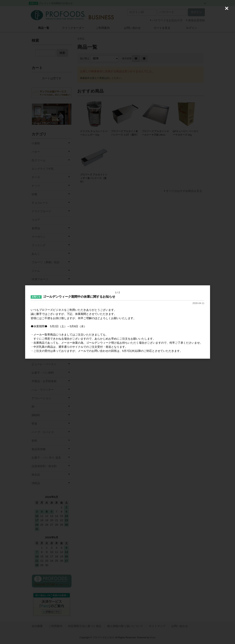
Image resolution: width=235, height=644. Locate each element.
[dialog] (118, 322)
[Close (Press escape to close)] (227, 8)
